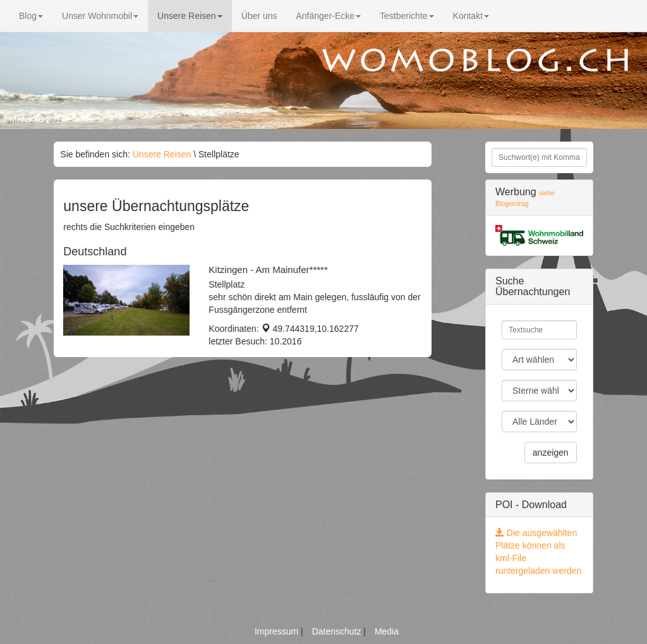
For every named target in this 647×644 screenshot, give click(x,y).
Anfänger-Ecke (328, 16)
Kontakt (471, 16)
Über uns (259, 16)
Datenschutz (338, 631)
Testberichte (407, 16)
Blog (31, 16)
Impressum (278, 631)
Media (387, 631)
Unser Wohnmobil (100, 16)
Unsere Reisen (190, 16)
